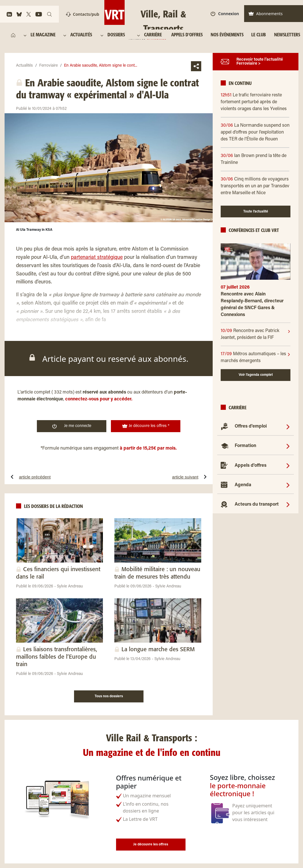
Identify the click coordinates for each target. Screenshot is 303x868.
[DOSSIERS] (119, 35)
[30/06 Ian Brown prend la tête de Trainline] (256, 159)
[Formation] (288, 446)
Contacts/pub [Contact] (83, 14)
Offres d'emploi (251, 426)
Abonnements (266, 14)
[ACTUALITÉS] (82, 35)
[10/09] (254, 334)
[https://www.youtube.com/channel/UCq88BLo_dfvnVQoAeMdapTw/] (39, 14)
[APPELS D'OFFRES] (187, 35)
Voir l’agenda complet (256, 375)
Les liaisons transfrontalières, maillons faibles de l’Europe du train (57, 657)
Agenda (243, 485)
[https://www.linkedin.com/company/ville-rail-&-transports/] (9, 14)
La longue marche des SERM (158, 650)
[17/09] (254, 357)
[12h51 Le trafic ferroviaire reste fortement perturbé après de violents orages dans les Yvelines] (256, 102)
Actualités (24, 66)
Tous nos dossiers (109, 696)
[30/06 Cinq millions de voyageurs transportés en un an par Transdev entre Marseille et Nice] (256, 186)
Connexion (225, 14)
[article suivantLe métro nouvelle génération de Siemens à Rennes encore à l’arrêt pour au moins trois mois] (165, 477)
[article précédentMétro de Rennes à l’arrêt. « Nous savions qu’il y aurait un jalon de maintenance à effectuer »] (52, 477)
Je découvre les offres (151, 845)
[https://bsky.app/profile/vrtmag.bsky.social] (19, 14)
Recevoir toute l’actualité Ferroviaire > (260, 62)
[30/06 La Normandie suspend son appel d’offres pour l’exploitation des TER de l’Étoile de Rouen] (256, 132)
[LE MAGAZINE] (44, 35)
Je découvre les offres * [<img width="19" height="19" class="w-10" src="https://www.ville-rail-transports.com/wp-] (146, 426)
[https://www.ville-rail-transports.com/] (13, 35)
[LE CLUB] (258, 35)
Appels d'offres (251, 466)
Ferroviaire (48, 66)
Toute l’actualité (256, 212)
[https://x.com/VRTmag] (29, 14)
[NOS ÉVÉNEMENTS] (227, 35)
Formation (245, 446)
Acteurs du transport (257, 504)
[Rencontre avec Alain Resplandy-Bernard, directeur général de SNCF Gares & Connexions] (256, 307)
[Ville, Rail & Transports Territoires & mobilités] (151, 12)
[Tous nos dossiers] (109, 696)
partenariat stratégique (97, 258)
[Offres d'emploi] (288, 426)
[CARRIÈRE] (154, 35)
